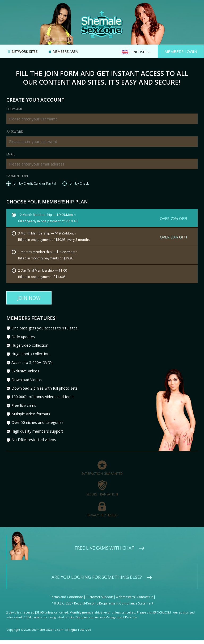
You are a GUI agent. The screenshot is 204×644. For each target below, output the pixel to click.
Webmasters (125, 597)
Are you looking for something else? (97, 577)
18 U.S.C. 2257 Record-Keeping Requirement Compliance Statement (103, 603)
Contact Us (145, 597)
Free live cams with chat (105, 548)
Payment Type (18, 176)
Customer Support (99, 597)
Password (15, 132)
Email (11, 155)
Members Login (181, 51)
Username (14, 110)
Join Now (29, 298)
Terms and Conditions (67, 597)
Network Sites (25, 52)
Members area (65, 52)
